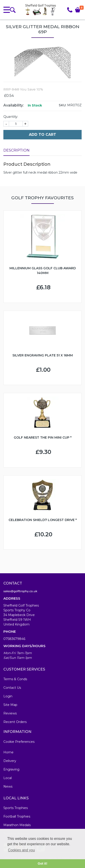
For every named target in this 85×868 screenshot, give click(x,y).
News (8, 786)
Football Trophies (17, 816)
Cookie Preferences (19, 742)
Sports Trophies (16, 808)
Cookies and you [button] (21, 850)
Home (8, 752)
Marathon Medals (17, 825)
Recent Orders (15, 722)
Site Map (10, 705)
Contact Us (12, 688)
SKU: (63, 105)
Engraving (11, 769)
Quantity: (11, 117)
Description (16, 150)
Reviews (10, 713)
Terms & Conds (15, 679)
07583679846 (14, 639)
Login (8, 696)
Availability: (14, 105)
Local (8, 778)
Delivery (10, 761)
